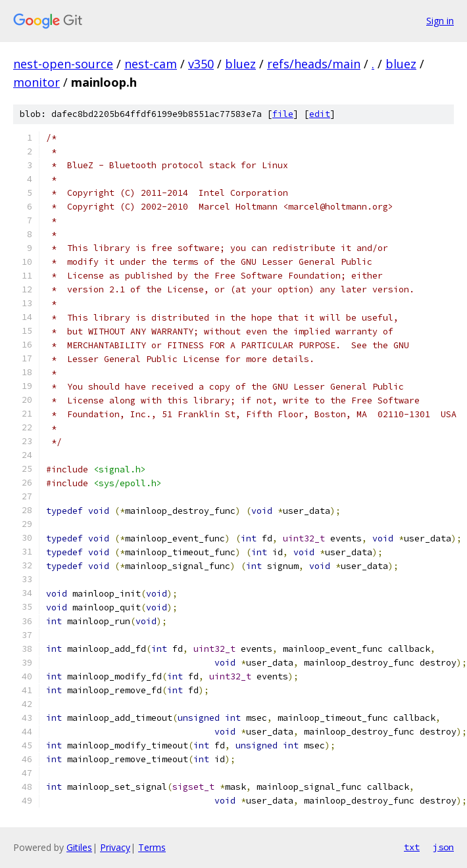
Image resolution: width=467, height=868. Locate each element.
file (283, 114)
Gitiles (79, 847)
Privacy (115, 847)
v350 (201, 64)
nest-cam (151, 64)
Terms (152, 847)
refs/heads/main (314, 64)
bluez (240, 64)
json (443, 847)
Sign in (440, 21)
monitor (37, 82)
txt (412, 847)
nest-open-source (63, 64)
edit (320, 114)
